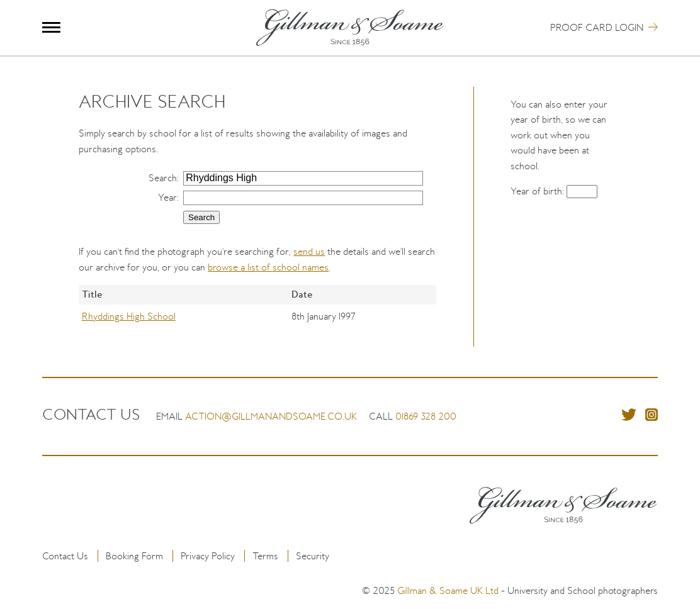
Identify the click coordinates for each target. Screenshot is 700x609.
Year (167, 197)
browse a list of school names (268, 267)
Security (313, 556)
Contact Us (65, 556)
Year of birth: (539, 191)
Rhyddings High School (129, 316)
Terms (265, 556)
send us (309, 251)
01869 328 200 (426, 416)
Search (163, 178)
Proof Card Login (597, 27)
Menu (51, 27)
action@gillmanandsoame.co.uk (271, 416)
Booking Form (134, 556)
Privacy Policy (208, 556)
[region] (257, 316)
